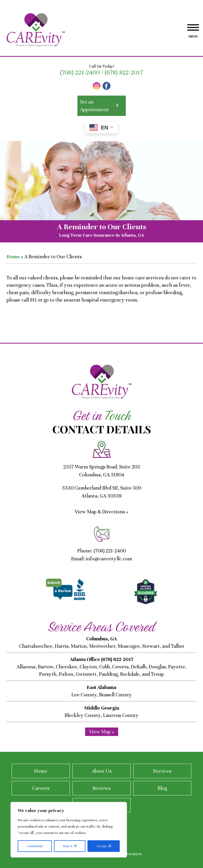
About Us (102, 771)
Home (13, 257)
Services (162, 771)
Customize (35, 846)
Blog (162, 788)
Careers (41, 788)
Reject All (70, 846)
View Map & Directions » (101, 512)
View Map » (102, 732)
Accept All (104, 846)
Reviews (101, 788)
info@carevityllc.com (109, 559)
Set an (102, 106)
